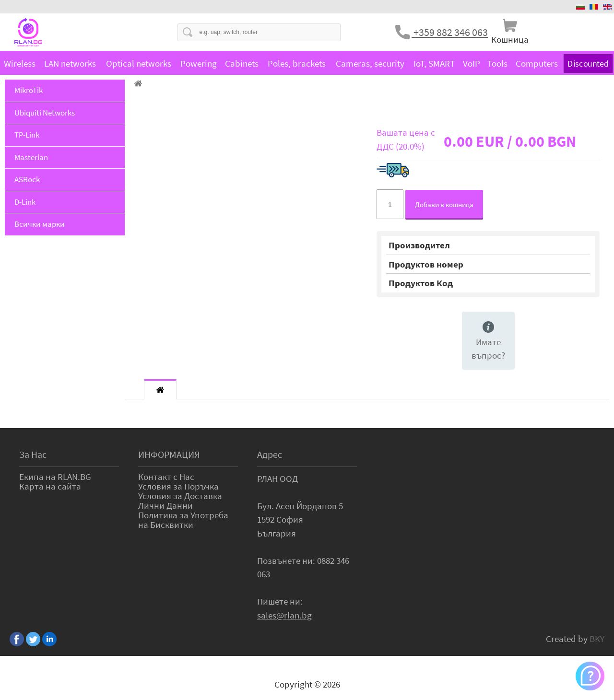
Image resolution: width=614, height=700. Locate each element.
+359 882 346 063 (450, 32)
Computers (537, 63)
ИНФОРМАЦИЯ (169, 454)
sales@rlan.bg (284, 615)
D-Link (25, 202)
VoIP (472, 63)
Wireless (20, 63)
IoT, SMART (434, 63)
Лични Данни (165, 505)
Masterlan (31, 157)
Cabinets (242, 63)
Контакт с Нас (166, 477)
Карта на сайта (50, 486)
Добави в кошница (444, 204)
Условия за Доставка (180, 496)
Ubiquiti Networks (45, 113)
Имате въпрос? (488, 341)
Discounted (588, 63)
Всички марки (40, 224)
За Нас (33, 454)
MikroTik (29, 90)
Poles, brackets (297, 63)
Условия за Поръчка (178, 486)
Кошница (510, 39)
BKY (597, 639)
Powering (199, 63)
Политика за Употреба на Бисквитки (183, 520)
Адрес (270, 454)
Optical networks (139, 63)
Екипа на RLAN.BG (55, 477)
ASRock (27, 179)
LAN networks (70, 63)
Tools (497, 63)
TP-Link (27, 135)
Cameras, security (370, 63)
